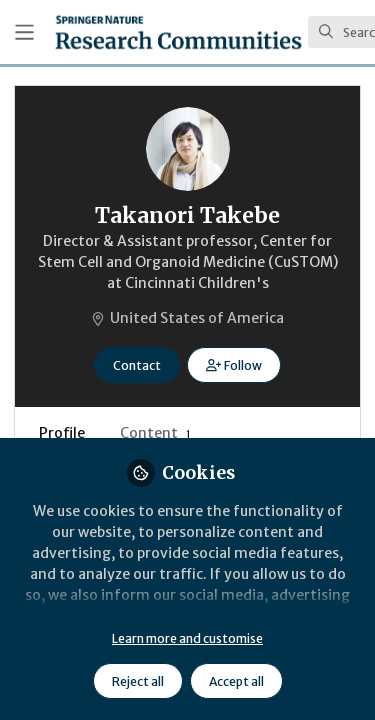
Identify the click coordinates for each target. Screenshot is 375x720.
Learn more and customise (187, 638)
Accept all (236, 681)
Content (155, 433)
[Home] (178, 32)
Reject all (138, 681)
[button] (233, 365)
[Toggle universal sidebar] (24, 32)
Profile (62, 433)
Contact (137, 365)
